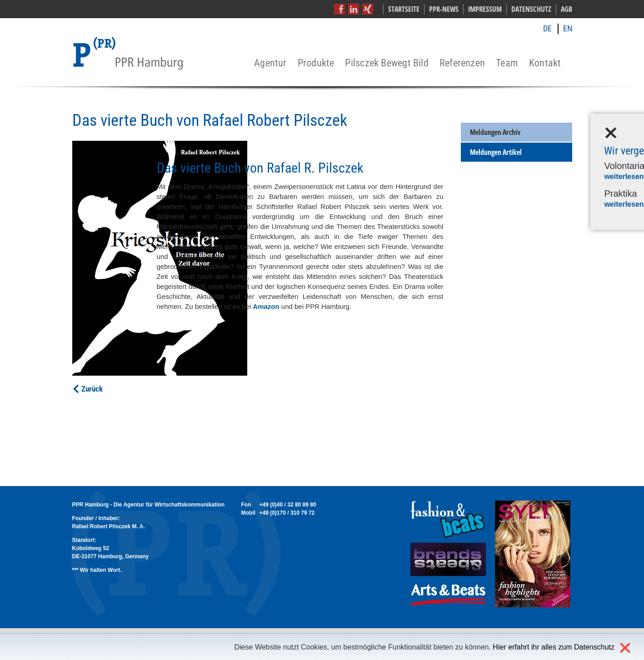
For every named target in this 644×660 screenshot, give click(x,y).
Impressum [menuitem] (485, 9)
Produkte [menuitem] (316, 63)
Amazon (266, 306)
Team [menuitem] (507, 63)
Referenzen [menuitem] (462, 63)
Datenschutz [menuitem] (531, 9)
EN (568, 28)
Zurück (92, 389)
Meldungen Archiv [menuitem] (495, 132)
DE (547, 28)
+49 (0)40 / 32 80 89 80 (288, 505)
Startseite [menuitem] (404, 9)
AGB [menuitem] (567, 9)
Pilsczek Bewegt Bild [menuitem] (387, 63)
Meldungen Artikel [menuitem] (496, 152)
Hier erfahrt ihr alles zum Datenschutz (554, 647)
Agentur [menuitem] (270, 63)
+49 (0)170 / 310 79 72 (287, 513)
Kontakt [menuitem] (545, 63)
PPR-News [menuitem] (444, 9)
